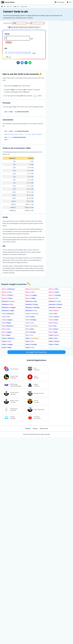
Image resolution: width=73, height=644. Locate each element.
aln (34, 53)
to (8, 289)
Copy (9, 57)
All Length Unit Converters (36, 352)
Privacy (35, 429)
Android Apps (60, 2)
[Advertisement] (61, 45)
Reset (9, 42)
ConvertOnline (8, 2)
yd (32, 39)
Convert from (7, 23)
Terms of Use (44, 429)
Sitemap (28, 429)
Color (69, 2)
